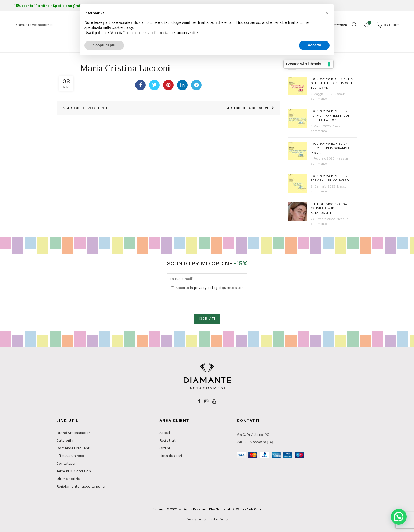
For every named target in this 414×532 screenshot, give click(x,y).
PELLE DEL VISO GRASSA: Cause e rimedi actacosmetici (329, 209)
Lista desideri (171, 456)
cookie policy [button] (122, 27)
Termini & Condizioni (74, 471)
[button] (399, 517)
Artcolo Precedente (88, 108)
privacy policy (206, 288)
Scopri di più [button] (104, 45)
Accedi (165, 433)
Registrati (168, 440)
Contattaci (66, 463)
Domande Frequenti (73, 448)
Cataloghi (65, 440)
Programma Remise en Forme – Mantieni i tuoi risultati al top (330, 116)
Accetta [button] (314, 45)
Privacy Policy (196, 519)
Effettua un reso (70, 456)
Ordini (165, 448)
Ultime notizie (68, 479)
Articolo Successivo (248, 108)
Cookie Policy (218, 519)
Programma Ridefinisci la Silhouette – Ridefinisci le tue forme (333, 83)
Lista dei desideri (369, 23)
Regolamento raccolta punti (81, 486)
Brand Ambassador (73, 433)
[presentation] (207, 302)
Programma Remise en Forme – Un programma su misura (333, 148)
